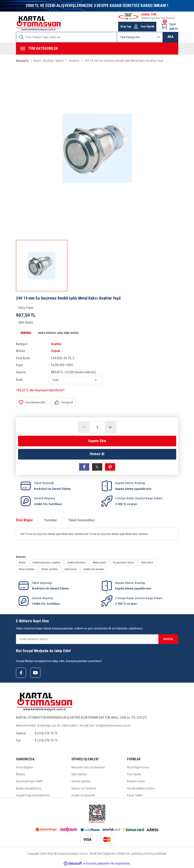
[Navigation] (97, 49)
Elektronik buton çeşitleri (47, 563)
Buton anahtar (50, 570)
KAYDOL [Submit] (168, 640)
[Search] (66, 37)
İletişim (21, 775)
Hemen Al (97, 454)
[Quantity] (97, 427)
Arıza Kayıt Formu (138, 768)
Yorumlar (50, 521)
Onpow (55, 351)
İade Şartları (79, 775)
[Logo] (39, 23)
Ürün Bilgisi (24, 521)
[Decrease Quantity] (84, 427)
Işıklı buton (71, 570)
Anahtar (56, 344)
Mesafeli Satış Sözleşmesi (88, 768)
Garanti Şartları (81, 782)
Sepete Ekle (97, 441)
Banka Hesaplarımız (29, 790)
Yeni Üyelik (134, 775)
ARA (170, 37)
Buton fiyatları (27, 570)
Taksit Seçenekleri (82, 521)
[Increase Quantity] (110, 427)
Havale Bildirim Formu (141, 790)
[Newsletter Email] (97, 640)
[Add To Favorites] (33, 402)
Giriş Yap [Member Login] (126, 27)
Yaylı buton (147, 563)
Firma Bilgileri (25, 768)
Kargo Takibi (135, 796)
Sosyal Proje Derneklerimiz (33, 796)
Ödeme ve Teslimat (84, 790)
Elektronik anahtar (94, 570)
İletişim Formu (136, 782)
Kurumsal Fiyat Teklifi (29, 782)
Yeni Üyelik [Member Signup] (148, 27)
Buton (22, 563)
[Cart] (169, 27)
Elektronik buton (77, 563)
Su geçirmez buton (124, 563)
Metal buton (99, 563)
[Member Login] (136, 27)
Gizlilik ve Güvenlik (83, 796)
